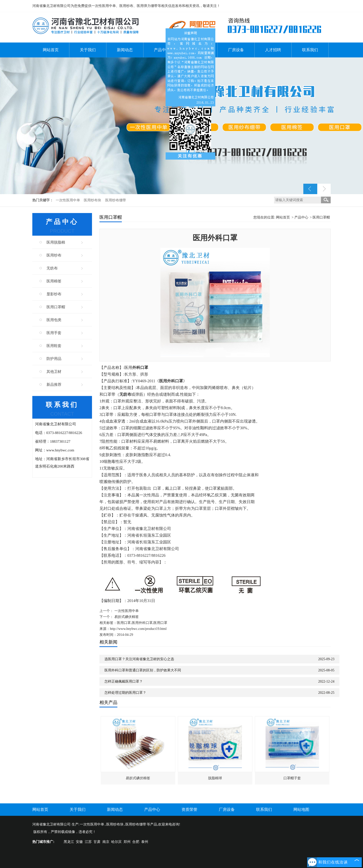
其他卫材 (54, 372)
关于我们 (88, 50)
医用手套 (54, 333)
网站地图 (301, 809)
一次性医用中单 (68, 200)
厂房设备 (236, 50)
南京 (106, 842)
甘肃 (97, 842)
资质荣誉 (189, 809)
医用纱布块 (93, 200)
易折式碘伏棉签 (127, 617)
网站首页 (51, 50)
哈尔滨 (116, 842)
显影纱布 (54, 294)
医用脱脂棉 (56, 242)
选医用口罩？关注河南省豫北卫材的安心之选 (139, 659)
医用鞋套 (54, 346)
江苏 (88, 842)
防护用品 (54, 359)
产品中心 (162, 50)
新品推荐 (54, 385)
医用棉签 (54, 281)
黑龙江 (69, 842)
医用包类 (54, 320)
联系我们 (310, 50)
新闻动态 (125, 50)
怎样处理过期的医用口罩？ (125, 693)
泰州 (145, 842)
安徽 (79, 842)
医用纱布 (54, 255)
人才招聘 (273, 50)
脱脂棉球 (215, 778)
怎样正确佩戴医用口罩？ (124, 681)
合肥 (136, 842)
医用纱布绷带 (116, 200)
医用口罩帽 (56, 307)
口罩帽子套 (292, 778)
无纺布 (52, 268)
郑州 (127, 842)
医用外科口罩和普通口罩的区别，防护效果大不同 (143, 670)
